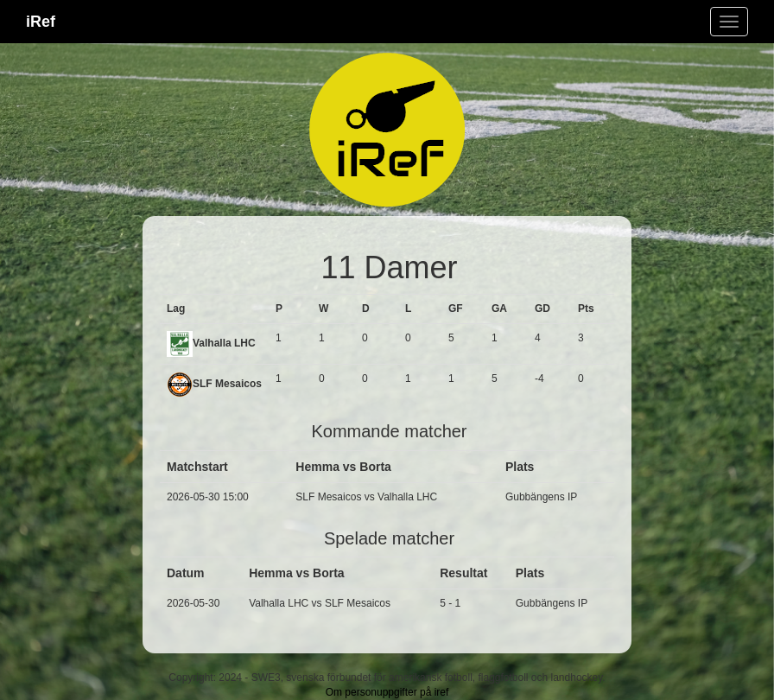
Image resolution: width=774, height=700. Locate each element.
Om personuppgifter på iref (387, 692)
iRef (41, 22)
